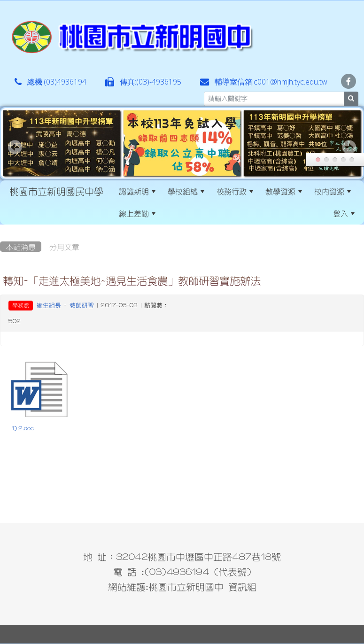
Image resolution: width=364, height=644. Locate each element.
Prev (15, 147)
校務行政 (235, 191)
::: (170, 213)
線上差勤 (137, 213)
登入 (344, 213)
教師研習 (82, 305)
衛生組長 (49, 305)
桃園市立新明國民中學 (56, 191)
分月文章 (64, 247)
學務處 (21, 305)
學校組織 (186, 191)
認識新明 (137, 191)
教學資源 (284, 191)
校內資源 (333, 191)
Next (349, 147)
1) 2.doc (23, 428)
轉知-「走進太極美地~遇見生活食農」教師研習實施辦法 (132, 280)
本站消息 (21, 247)
